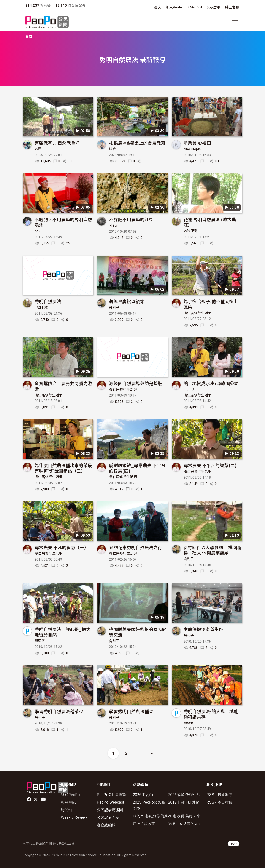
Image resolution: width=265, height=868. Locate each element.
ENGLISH (195, 7)
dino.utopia (192, 149)
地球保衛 (191, 231)
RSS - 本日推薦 (219, 802)
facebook (29, 799)
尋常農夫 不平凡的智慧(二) (210, 465)
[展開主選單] (235, 22)
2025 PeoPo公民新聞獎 (149, 805)
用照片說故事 (144, 824)
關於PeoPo (70, 795)
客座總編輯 (106, 825)
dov (37, 231)
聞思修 (40, 641)
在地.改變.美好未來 (184, 816)
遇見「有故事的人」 (185, 824)
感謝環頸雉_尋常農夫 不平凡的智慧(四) (137, 468)
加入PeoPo (175, 7)
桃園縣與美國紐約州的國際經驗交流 (138, 632)
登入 (158, 7)
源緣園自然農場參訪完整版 (135, 383)
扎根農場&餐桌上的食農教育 (137, 143)
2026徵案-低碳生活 (184, 795)
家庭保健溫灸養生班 (203, 629)
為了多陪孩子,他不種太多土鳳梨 (211, 304)
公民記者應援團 (110, 810)
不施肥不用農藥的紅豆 (131, 219)
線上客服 (232, 7)
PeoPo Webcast (111, 802)
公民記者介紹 (108, 817)
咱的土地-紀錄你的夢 (150, 816)
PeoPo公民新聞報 (112, 795)
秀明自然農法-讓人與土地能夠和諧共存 (211, 714)
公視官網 (213, 7)
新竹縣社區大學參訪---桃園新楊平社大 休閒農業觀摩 (213, 550)
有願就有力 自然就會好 (57, 143)
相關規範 (68, 802)
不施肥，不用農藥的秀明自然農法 (63, 222)
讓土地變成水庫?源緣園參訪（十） (211, 386)
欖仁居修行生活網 (198, 313)
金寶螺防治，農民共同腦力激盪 (63, 386)
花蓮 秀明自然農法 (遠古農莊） (210, 222)
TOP (234, 844)
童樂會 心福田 (197, 143)
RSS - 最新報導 (219, 795)
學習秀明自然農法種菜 (131, 711)
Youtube (43, 799)
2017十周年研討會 (184, 802)
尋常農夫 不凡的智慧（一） (62, 547)
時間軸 (66, 810)
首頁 (29, 37)
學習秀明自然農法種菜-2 (59, 711)
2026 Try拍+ (143, 795)
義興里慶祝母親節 (127, 301)
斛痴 (112, 149)
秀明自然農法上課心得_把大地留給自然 (62, 632)
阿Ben (114, 226)
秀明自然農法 (48, 301)
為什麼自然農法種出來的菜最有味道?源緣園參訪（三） (63, 468)
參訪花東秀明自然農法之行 (135, 547)
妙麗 (38, 149)
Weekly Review (74, 817)
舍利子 (114, 308)
